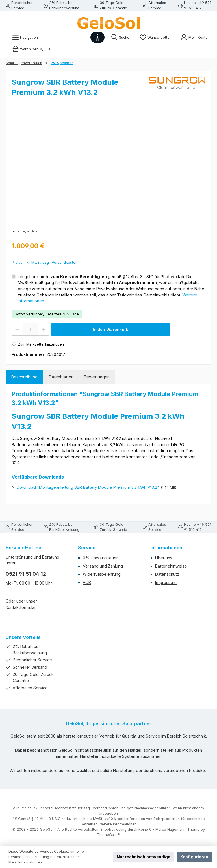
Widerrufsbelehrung (102, 574)
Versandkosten (106, 808)
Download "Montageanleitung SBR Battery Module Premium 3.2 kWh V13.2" (88, 487)
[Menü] (25, 37)
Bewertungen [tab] (97, 377)
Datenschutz (167, 574)
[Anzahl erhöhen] (44, 330)
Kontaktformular (21, 607)
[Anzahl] (30, 330)
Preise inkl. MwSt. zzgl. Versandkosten (45, 262)
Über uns (164, 558)
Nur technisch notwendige (144, 857)
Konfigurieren (194, 857)
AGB (87, 582)
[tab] (24, 377)
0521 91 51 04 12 (26, 574)
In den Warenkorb (111, 329)
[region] (108, 174)
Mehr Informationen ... (27, 862)
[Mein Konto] (194, 37)
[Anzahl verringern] (17, 330)
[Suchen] (120, 37)
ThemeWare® (108, 835)
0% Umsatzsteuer (100, 558)
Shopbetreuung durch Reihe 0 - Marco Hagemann (143, 829)
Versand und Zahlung (103, 566)
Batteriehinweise (171, 566)
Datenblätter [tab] (61, 377)
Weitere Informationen (118, 824)
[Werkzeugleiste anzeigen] (97, 37)
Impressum (166, 582)
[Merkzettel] (155, 37)
